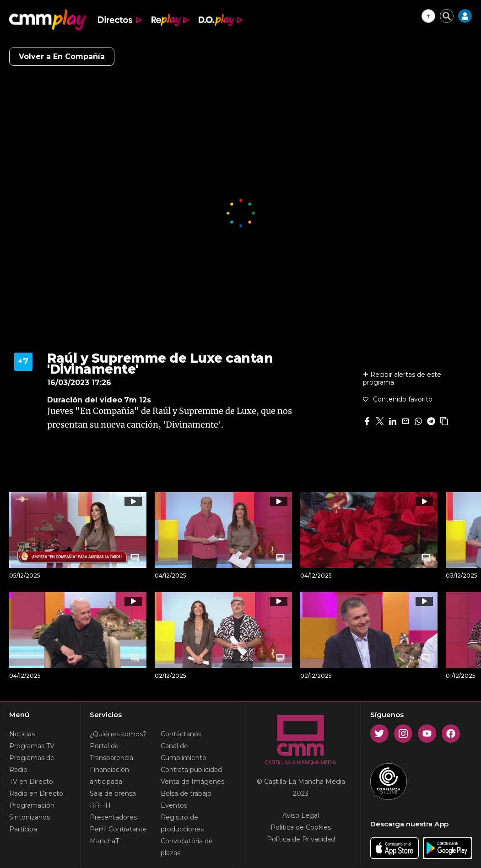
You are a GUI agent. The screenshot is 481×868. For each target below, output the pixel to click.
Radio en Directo (36, 793)
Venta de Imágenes (192, 782)
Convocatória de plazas (187, 847)
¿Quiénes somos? (118, 734)
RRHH (100, 805)
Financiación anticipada (109, 776)
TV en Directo (31, 782)
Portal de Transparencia (111, 752)
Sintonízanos (30, 817)
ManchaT (104, 841)
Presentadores (113, 817)
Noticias (22, 734)
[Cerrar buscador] (447, 16)
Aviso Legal (301, 815)
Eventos (174, 805)
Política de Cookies (301, 827)
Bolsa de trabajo (186, 793)
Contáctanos (181, 734)
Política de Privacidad (301, 839)
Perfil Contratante (118, 829)
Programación (32, 805)
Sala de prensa (113, 793)
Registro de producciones (182, 823)
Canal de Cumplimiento (184, 752)
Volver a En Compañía (62, 56)
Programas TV (32, 746)
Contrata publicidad (191, 770)
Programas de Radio (32, 764)
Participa (23, 829)
